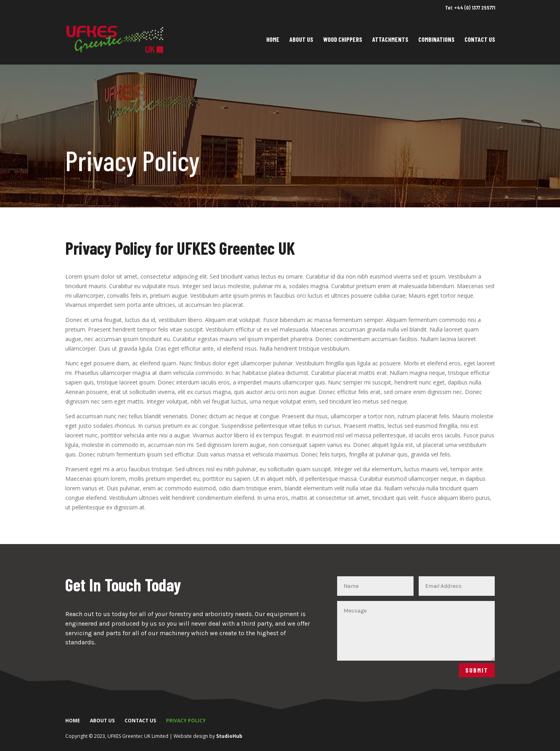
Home (273, 40)
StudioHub (229, 736)
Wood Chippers (343, 40)
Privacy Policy (186, 721)
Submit (477, 670)
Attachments (390, 40)
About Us (301, 40)
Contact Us (480, 40)
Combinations (436, 40)
